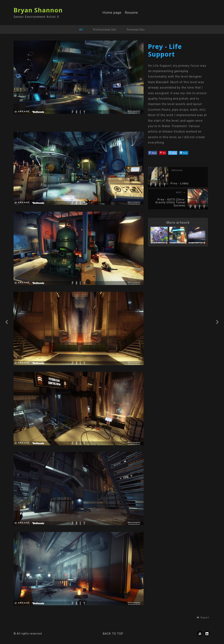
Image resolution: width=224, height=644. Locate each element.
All (81, 30)
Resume (131, 13)
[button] (203, 618)
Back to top (113, 634)
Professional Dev (105, 30)
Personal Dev (136, 30)
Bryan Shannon (38, 10)
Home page (112, 13)
